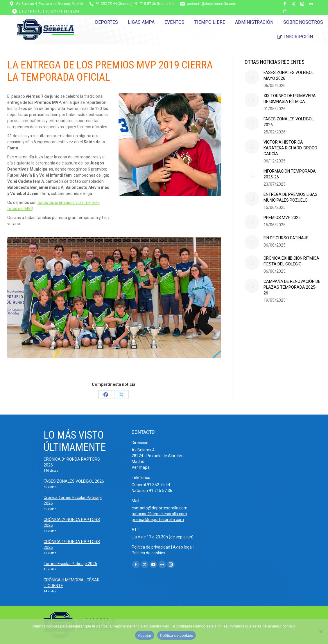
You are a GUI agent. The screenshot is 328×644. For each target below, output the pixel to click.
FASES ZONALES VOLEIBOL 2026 (289, 122)
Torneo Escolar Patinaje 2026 (70, 564)
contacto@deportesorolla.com (212, 4)
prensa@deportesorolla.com (158, 520)
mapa (144, 467)
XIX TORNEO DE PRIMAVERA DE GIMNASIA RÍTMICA (290, 99)
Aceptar (145, 635)
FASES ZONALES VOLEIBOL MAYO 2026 (289, 75)
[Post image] (252, 77)
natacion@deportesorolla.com (159, 514)
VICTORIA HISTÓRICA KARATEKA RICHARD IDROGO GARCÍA (290, 148)
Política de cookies (148, 553)
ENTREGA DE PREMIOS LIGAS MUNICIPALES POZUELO (291, 197)
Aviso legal (183, 547)
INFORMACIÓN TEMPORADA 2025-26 (290, 174)
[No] (321, 632)
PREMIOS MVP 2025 (282, 218)
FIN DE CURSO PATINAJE (286, 238)
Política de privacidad (151, 547)
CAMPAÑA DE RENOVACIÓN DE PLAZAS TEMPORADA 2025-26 (292, 287)
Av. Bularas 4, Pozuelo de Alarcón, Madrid (49, 4)
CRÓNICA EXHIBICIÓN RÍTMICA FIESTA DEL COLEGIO (291, 261)
